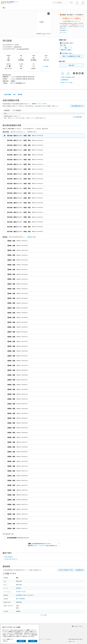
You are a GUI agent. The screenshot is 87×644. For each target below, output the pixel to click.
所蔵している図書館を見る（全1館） (72, 56)
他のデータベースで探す (66, 83)
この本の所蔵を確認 (78, 117)
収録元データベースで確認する (72, 18)
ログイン (83, 3)
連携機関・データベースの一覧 (40, 104)
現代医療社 (19, 595)
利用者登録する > (64, 30)
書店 (14, 94)
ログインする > (63, 32)
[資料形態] (17, 110)
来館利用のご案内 (32, 132)
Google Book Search (11, 559)
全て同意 (33, 641)
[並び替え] (7, 110)
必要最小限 (21, 641)
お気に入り (63, 73)
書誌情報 (20, 94)
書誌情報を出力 (64, 80)
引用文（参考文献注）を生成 (67, 77)
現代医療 (18, 588)
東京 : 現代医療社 (20, 599)
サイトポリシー (48, 639)
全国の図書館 (8, 94)
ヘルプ (77, 3)
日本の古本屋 (9, 557)
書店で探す (72, 65)
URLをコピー (68, 73)
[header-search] (63, 3)
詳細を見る (5, 641)
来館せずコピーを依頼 (66, 49)
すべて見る (46, 66)
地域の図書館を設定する (78, 106)
